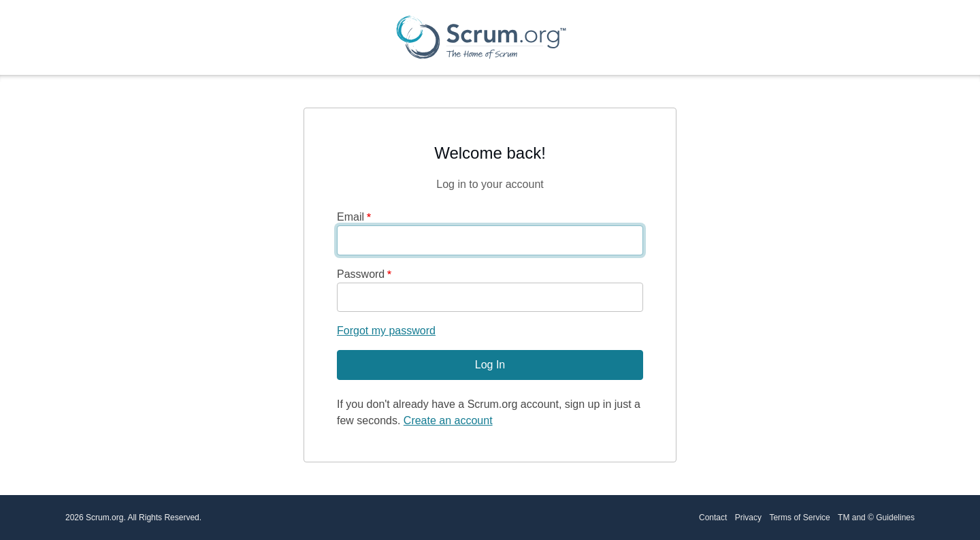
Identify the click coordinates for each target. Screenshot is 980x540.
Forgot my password (386, 331)
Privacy (748, 518)
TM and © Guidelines (876, 518)
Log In (490, 365)
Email (350, 217)
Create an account (448, 420)
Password (361, 274)
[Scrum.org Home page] (481, 37)
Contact (713, 518)
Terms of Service (799, 518)
